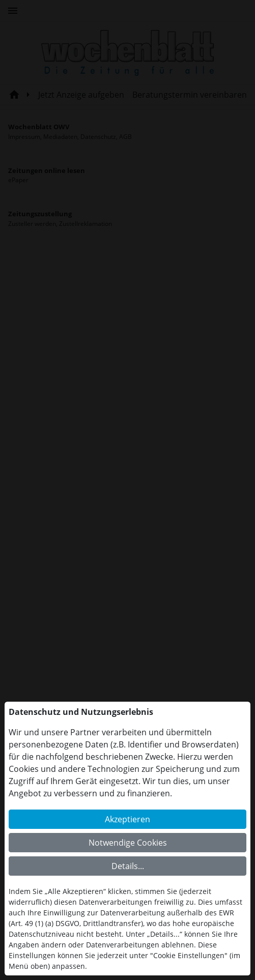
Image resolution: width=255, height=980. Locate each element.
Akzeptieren (127, 819)
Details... (128, 866)
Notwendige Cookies (128, 843)
